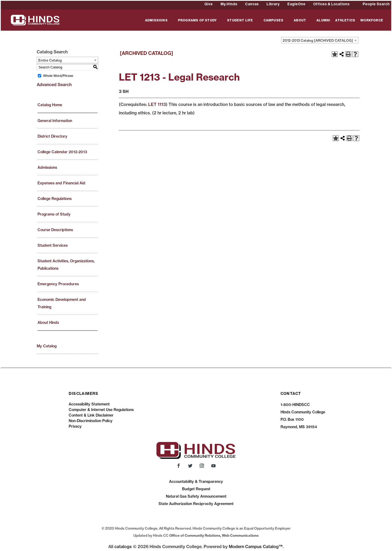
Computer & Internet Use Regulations (101, 410)
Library (273, 4)
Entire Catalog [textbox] (50, 60)
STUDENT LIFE (240, 20)
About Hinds (48, 323)
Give (209, 4)
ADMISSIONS (156, 20)
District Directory (52, 136)
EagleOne (297, 4)
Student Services (53, 245)
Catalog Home (50, 105)
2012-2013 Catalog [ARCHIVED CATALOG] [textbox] (318, 40)
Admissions (47, 167)
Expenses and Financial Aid (61, 183)
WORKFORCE (372, 20)
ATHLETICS (345, 20)
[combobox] (320, 40)
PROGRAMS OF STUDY (197, 20)
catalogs (123, 547)
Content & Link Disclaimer (91, 415)
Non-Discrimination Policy (91, 421)
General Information (55, 121)
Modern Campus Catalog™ (256, 547)
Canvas (252, 4)
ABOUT (300, 20)
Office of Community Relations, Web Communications (214, 535)
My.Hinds (229, 4)
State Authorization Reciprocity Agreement (196, 504)
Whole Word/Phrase (58, 76)
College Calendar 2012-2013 (62, 152)
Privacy (75, 426)
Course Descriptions (55, 230)
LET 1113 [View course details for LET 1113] (157, 104)
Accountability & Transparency (196, 482)
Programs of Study (54, 214)
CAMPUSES (274, 20)
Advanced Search (54, 85)
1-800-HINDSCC (295, 405)
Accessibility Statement (89, 404)
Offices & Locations (332, 4)
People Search (376, 4)
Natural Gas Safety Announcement (196, 496)
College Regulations (55, 199)
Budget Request (196, 489)
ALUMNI (323, 20)
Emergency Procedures (58, 284)
